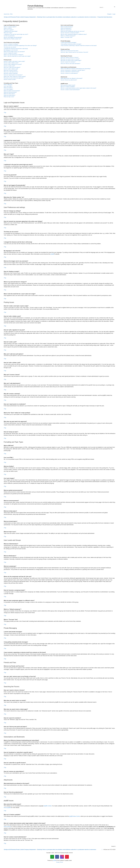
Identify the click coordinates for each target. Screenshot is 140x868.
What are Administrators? (67, 27)
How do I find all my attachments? (69, 80)
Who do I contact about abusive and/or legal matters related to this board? (78, 88)
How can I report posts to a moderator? (13, 75)
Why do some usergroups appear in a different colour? (74, 34)
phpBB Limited (48, 806)
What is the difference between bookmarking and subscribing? (76, 69)
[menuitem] (11, 14)
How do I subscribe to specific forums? (70, 72)
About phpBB (7, 808)
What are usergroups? (66, 30)
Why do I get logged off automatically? (13, 37)
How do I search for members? (68, 62)
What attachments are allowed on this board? (72, 78)
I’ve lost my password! (9, 36)
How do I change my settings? (11, 44)
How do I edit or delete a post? (11, 63)
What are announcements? (10, 92)
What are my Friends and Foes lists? (69, 51)
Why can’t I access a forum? (11, 70)
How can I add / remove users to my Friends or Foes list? (74, 52)
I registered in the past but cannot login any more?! (16, 34)
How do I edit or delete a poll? (11, 69)
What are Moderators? (66, 28)
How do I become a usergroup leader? (70, 33)
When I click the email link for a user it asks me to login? (17, 56)
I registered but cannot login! (11, 31)
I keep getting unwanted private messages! (71, 44)
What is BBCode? (8, 85)
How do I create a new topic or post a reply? (14, 61)
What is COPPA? (8, 28)
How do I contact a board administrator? (70, 90)
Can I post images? (8, 89)
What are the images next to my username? (14, 52)
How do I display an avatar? (10, 53)
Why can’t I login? (8, 33)
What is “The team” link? (66, 37)
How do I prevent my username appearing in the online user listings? (20, 46)
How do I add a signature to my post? (13, 64)
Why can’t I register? (9, 30)
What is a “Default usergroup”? (68, 36)
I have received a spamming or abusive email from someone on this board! (79, 46)
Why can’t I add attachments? (11, 72)
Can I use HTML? (8, 86)
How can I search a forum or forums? (70, 57)
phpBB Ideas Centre (75, 816)
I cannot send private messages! (68, 42)
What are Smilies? (8, 88)
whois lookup (7, 827)
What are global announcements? (12, 91)
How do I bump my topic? (10, 79)
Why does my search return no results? (70, 59)
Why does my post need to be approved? (14, 78)
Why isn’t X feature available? (68, 87)
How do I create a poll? (9, 66)
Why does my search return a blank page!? (71, 60)
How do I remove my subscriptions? (69, 73)
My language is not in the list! (11, 50)
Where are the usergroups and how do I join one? (73, 31)
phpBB (52, 254)
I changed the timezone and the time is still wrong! (16, 49)
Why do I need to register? (10, 27)
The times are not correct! (10, 47)
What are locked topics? (10, 95)
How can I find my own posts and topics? (70, 64)
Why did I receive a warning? (11, 73)
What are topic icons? (9, 97)
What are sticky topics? (9, 94)
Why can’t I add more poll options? (12, 67)
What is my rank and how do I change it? (14, 55)
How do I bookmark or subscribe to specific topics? (73, 70)
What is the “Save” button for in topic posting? (15, 76)
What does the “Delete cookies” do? (12, 39)
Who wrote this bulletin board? (68, 85)
